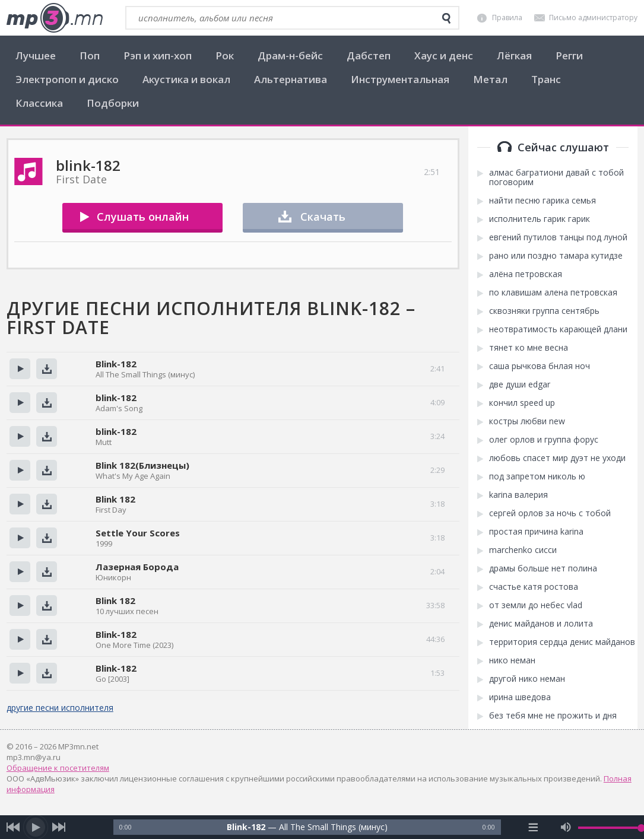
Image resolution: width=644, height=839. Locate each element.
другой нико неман (527, 679)
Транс (546, 79)
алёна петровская (526, 274)
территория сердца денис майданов (562, 642)
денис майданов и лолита (541, 624)
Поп (90, 55)
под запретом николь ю (537, 476)
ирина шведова (520, 697)
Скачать (323, 217)
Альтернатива (291, 79)
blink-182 (116, 398)
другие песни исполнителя (60, 708)
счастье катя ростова (534, 587)
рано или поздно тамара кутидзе (556, 256)
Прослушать (20, 369)
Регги (569, 55)
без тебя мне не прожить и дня (553, 716)
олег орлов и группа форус (544, 440)
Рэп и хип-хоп (158, 55)
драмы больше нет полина (543, 568)
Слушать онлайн (143, 217)
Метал (490, 79)
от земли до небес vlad (536, 605)
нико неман (512, 660)
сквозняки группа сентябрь (544, 311)
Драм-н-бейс (290, 55)
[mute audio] (566, 827)
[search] (446, 18)
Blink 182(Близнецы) (142, 465)
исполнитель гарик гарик (540, 219)
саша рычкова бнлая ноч (540, 366)
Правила (507, 18)
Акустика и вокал (186, 79)
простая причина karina (536, 532)
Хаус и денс (444, 55)
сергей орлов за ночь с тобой (550, 513)
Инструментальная (400, 79)
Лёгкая (514, 55)
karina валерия (518, 495)
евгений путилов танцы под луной (558, 237)
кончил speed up (522, 403)
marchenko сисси (523, 550)
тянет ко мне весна (529, 348)
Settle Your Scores (138, 533)
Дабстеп (369, 55)
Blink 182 (115, 499)
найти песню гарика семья (543, 201)
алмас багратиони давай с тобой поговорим (556, 177)
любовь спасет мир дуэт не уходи (557, 458)
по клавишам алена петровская (553, 293)
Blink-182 (116, 364)
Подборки (113, 103)
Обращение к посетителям (58, 768)
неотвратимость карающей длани (558, 329)
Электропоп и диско (67, 79)
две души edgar (520, 384)
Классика (39, 103)
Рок (225, 55)
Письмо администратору (593, 18)
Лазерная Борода (137, 567)
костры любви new (527, 421)
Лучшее (36, 55)
